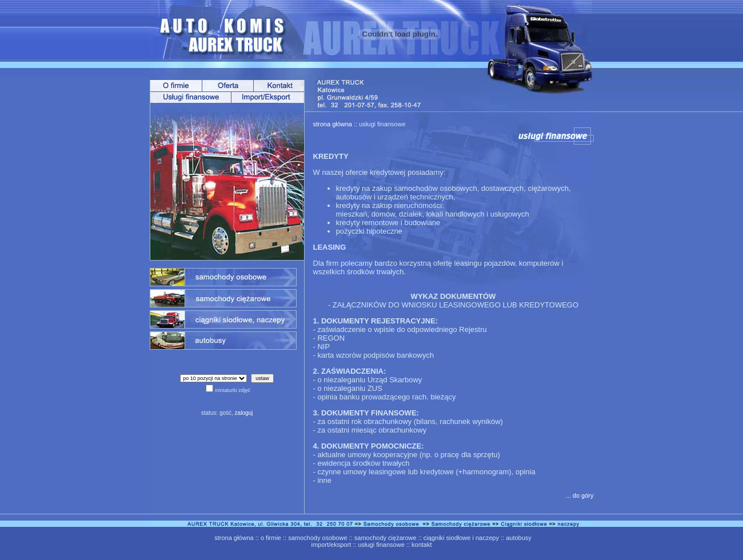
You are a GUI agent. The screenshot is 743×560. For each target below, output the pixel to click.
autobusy (519, 538)
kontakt (422, 545)
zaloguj (244, 413)
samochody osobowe (317, 538)
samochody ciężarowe (386, 538)
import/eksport (331, 545)
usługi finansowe (381, 545)
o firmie (271, 538)
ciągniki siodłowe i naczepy (461, 538)
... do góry (580, 495)
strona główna (333, 124)
